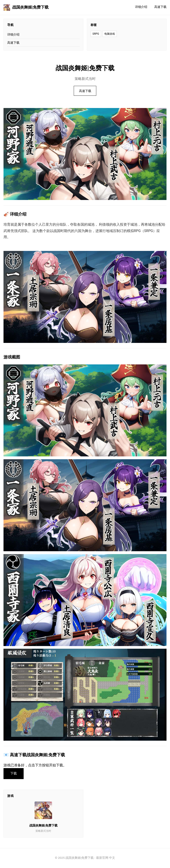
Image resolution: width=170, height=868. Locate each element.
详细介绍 (141, 7)
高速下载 (160, 7)
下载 (14, 774)
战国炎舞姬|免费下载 (26, 7)
